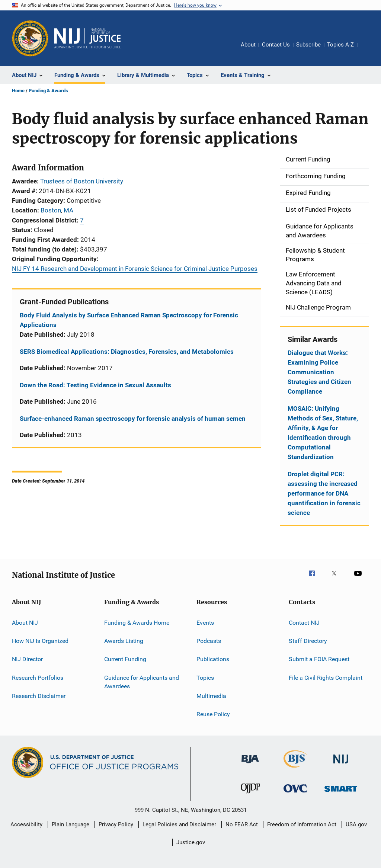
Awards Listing (124, 641)
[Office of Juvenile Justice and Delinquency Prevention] (250, 795)
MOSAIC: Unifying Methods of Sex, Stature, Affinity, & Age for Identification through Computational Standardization (323, 433)
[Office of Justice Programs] (30, 38)
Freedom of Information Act (302, 824)
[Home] (87, 38)
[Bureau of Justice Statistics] (296, 769)
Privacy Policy (116, 824)
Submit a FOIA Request (319, 659)
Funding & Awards (49, 91)
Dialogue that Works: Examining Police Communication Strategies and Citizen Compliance (319, 372)
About (248, 45)
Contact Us (276, 45)
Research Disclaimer (39, 696)
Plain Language (71, 824)
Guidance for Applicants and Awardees (142, 682)
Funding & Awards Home (137, 622)
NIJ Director (27, 659)
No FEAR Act (242, 824)
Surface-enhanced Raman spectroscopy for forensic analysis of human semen (133, 419)
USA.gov (356, 824)
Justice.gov (191, 842)
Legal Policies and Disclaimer (179, 824)
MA (68, 210)
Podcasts (209, 641)
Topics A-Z (340, 45)
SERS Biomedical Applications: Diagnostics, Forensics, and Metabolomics (127, 352)
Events (205, 622)
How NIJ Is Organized (40, 641)
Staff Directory (308, 641)
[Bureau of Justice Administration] (250, 765)
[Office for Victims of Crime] (295, 794)
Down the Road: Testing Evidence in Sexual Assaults (95, 385)
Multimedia (211, 696)
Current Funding (125, 659)
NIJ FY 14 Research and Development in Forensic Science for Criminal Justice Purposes (135, 269)
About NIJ (25, 622)
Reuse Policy (213, 714)
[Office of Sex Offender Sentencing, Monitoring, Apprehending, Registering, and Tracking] (341, 793)
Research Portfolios (38, 677)
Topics (205, 677)
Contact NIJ (304, 622)
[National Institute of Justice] (341, 765)
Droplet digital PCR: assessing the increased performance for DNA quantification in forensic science (324, 493)
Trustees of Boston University (82, 181)
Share (369, 50)
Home (18, 91)
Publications (213, 659)
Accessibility (26, 824)
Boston (51, 210)
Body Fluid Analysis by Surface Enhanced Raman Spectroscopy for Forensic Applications (129, 320)
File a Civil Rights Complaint (326, 677)
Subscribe (308, 45)
